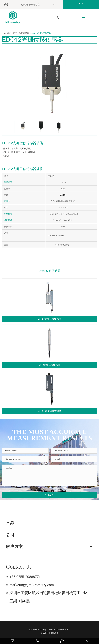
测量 (6, 183)
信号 (10, 214)
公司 (10, 535)
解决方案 (14, 546)
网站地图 (44, 633)
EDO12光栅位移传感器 (41, 33)
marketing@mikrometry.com (32, 585)
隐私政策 (55, 633)
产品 (15, 33)
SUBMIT (49, 495)
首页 (9, 33)
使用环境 (8, 220)
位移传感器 (24, 33)
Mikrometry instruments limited (49, 630)
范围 (10, 183)
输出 (6, 214)
